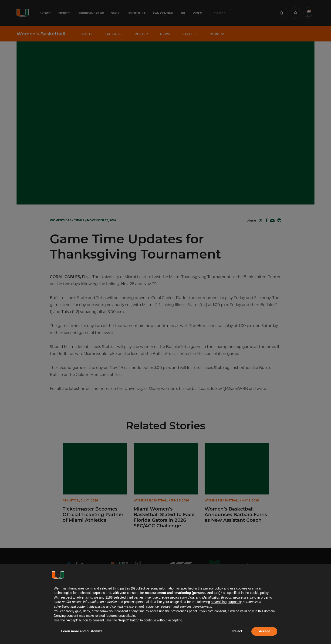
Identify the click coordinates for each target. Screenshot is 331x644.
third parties (135, 597)
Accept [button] (264, 631)
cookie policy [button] (259, 593)
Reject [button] (237, 631)
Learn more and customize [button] (82, 631)
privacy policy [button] (213, 588)
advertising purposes (226, 602)
